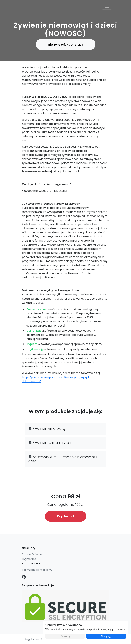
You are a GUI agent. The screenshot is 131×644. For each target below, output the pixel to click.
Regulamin (32, 639)
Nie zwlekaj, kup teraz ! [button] (66, 44)
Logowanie (29, 559)
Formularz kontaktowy (37, 570)
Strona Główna (32, 554)
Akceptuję (106, 636)
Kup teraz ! (66, 516)
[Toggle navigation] (107, 6)
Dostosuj (65, 636)
